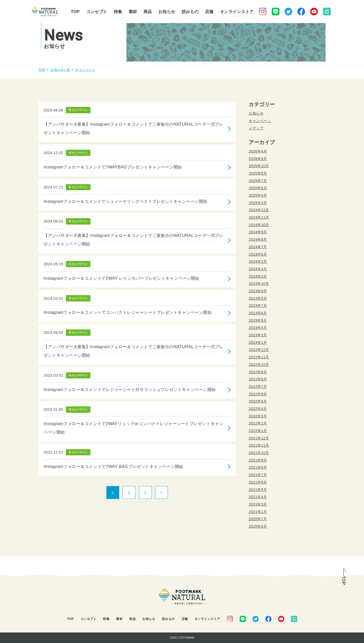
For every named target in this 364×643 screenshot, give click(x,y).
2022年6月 (258, 394)
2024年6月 (258, 254)
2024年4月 (258, 269)
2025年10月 (259, 166)
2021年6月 (258, 482)
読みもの (190, 12)
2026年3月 (258, 159)
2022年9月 (258, 372)
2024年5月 (258, 262)
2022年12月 (259, 350)
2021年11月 (259, 445)
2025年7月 (258, 181)
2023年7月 (258, 306)
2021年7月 (258, 475)
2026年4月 (258, 151)
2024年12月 (259, 210)
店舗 (209, 12)
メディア (256, 128)
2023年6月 (258, 313)
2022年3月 (258, 416)
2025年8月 (258, 173)
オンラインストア (237, 12)
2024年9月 (258, 232)
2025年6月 (258, 188)
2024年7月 (258, 247)
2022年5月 (258, 401)
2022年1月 (258, 431)
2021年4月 (258, 497)
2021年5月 (258, 490)
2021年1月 (258, 512)
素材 (133, 12)
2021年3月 (258, 504)
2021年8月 (258, 467)
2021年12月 (259, 438)
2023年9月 (258, 291)
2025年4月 (258, 195)
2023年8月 (258, 298)
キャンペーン (260, 121)
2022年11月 (259, 357)
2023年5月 (258, 320)
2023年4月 (258, 328)
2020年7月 (258, 519)
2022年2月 (258, 423)
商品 (148, 12)
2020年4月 (258, 526)
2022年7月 (258, 387)
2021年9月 (258, 460)
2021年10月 (259, 453)
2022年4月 (258, 409)
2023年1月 (258, 343)
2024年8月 (258, 239)
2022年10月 (259, 365)
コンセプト (97, 12)
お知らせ (167, 12)
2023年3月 (258, 335)
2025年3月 (258, 203)
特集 (118, 12)
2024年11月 (259, 217)
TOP (75, 12)
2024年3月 (258, 276)
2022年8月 (258, 379)
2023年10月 (259, 284)
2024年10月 (259, 225)
